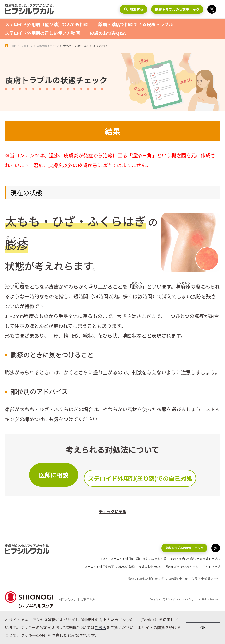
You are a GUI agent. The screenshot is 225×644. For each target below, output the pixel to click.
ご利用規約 (88, 599)
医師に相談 (54, 475)
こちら (100, 627)
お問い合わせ (67, 599)
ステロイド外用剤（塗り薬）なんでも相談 (47, 24)
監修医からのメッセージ (182, 567)
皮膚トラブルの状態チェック (177, 9)
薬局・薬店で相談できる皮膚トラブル (136, 24)
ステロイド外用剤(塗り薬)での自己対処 (140, 478)
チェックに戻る (113, 511)
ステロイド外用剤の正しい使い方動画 (42, 33)
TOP (13, 46)
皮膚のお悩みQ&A (108, 33)
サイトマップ (211, 567)
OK (203, 627)
